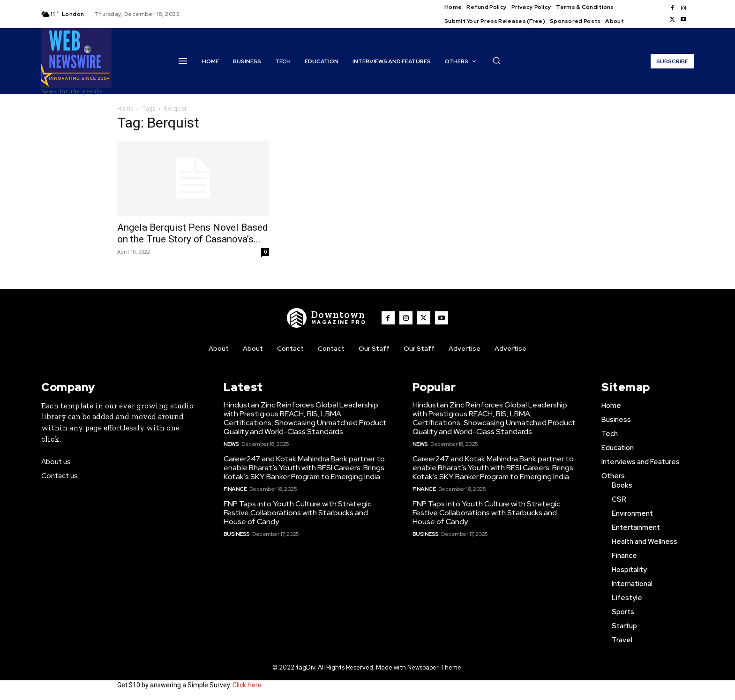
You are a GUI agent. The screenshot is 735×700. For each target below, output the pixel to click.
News (231, 444)
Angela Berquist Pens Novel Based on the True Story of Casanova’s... (193, 233)
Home (125, 109)
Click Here (247, 685)
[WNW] (327, 318)
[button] (496, 60)
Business (237, 534)
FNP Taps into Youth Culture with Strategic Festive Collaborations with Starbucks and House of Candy (297, 513)
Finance (235, 489)
